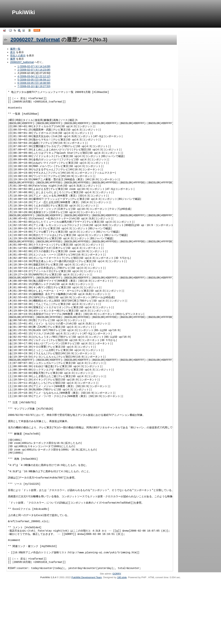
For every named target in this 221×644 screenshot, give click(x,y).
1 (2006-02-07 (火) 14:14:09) (34, 66)
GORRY (117, 636)
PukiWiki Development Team (87, 640)
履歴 (13, 59)
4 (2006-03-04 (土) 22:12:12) (34, 76)
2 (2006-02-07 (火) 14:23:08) (34, 70)
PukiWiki (23, 12)
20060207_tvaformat (35, 40)
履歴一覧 (15, 49)
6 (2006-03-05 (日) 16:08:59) (34, 83)
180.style (122, 640)
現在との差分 (18, 55)
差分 (13, 52)
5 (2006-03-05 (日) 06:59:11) (34, 80)
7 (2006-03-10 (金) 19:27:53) (34, 86)
